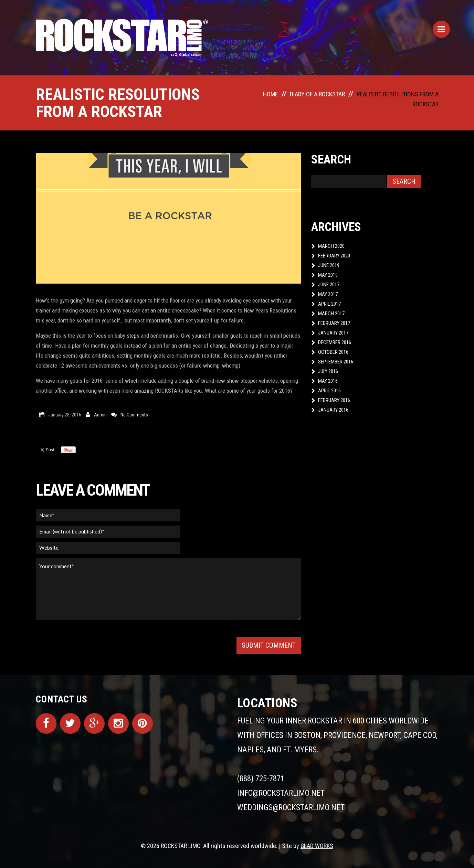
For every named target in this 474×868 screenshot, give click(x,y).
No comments (134, 415)
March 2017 (331, 314)
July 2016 (328, 371)
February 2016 (334, 400)
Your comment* (168, 589)
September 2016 (336, 362)
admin (100, 415)
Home (271, 94)
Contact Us (62, 699)
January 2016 (333, 410)
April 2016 (329, 391)
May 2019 (328, 275)
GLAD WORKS (317, 846)
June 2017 (329, 285)
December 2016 (335, 342)
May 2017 (328, 294)
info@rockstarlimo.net (281, 793)
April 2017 (329, 304)
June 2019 (329, 265)
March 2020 (331, 246)
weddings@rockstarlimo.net (291, 808)
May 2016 (328, 381)
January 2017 (333, 333)
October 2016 (333, 352)
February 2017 (334, 323)
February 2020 (334, 256)
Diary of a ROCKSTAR (317, 94)
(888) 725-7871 (261, 779)
